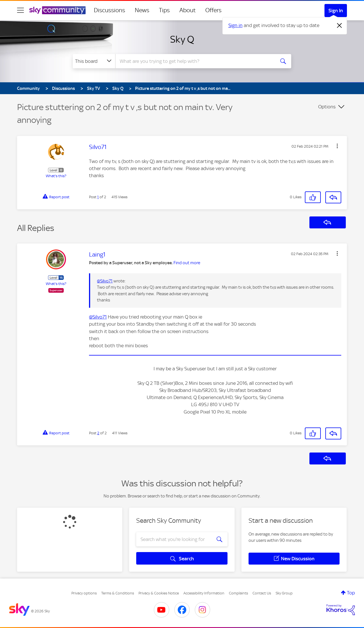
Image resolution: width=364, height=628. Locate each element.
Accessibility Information (204, 593)
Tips (164, 10)
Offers (213, 10)
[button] (337, 146)
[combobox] (195, 61)
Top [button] (351, 593)
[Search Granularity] (94, 61)
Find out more (187, 263)
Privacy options (84, 593)
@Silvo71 (105, 281)
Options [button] (327, 107)
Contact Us (262, 593)
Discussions (109, 10)
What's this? (56, 176)
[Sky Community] (57, 10)
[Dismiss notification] (340, 26)
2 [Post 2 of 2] (98, 433)
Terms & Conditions (118, 593)
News (142, 10)
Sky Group (284, 593)
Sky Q (182, 39)
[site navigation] (20, 10)
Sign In (336, 11)
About (188, 10)
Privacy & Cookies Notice (159, 593)
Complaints (238, 593)
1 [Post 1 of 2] (98, 197)
